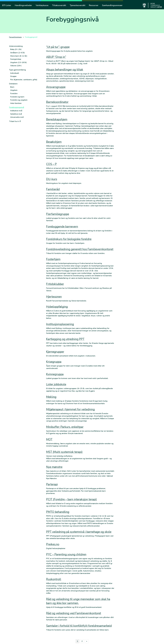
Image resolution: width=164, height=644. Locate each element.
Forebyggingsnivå (17, 107)
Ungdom (14, 90)
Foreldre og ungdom (19, 100)
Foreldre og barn (17, 97)
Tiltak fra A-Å (15, 121)
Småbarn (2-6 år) (17, 53)
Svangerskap (16, 59)
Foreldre (14, 94)
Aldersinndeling (16, 46)
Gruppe (13, 76)
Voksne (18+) (16, 66)
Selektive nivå (16, 114)
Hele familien (16, 103)
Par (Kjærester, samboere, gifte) (24, 80)
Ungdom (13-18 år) (18, 62)
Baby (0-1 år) (16, 49)
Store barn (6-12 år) (19, 56)
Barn (12, 87)
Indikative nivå (16, 111)
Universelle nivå (17, 117)
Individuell (15, 73)
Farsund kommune (15, 37)
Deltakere (13, 84)
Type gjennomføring (17, 70)
